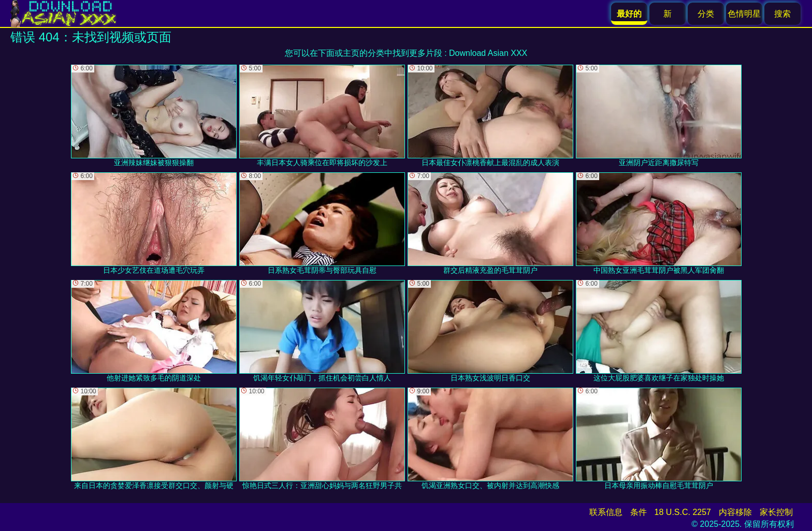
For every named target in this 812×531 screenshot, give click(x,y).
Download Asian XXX (488, 53)
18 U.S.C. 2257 (683, 512)
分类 (706, 14)
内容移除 (735, 512)
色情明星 (744, 14)
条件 (639, 512)
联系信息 (606, 512)
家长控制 (776, 512)
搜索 (782, 14)
